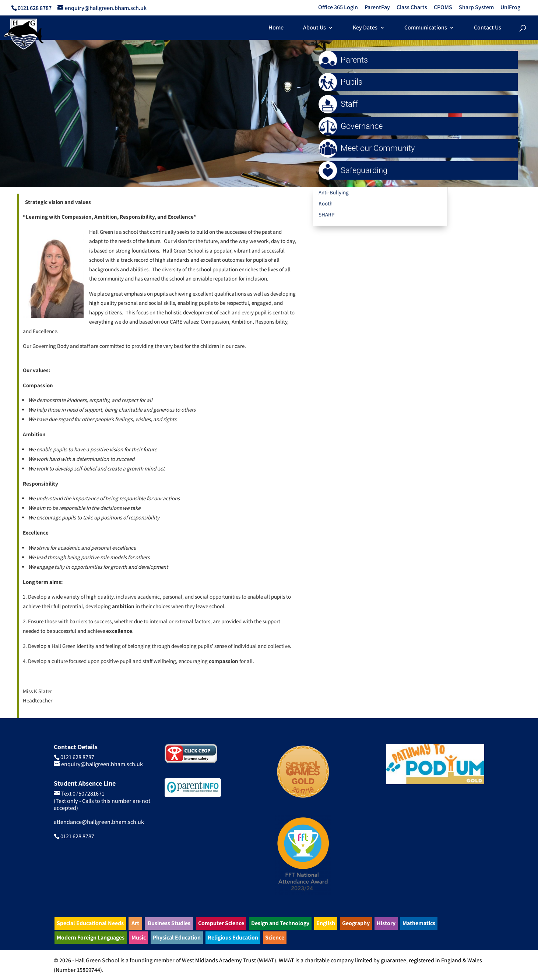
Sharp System (476, 8)
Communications (426, 28)
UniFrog (510, 8)
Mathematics (419, 923)
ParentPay (377, 8)
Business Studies (169, 923)
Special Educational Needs (90, 923)
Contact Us (488, 28)
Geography (356, 923)
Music (139, 937)
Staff (340, 104)
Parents (345, 60)
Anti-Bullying (334, 192)
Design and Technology (280, 923)
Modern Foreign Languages (91, 937)
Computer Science (221, 923)
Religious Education (233, 937)
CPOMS (443, 8)
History (386, 923)
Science (275, 937)
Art (135, 923)
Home (276, 28)
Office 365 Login (338, 8)
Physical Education (177, 937)
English (326, 923)
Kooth (326, 203)
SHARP (327, 214)
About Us (314, 28)
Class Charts (412, 8)
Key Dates (365, 28)
